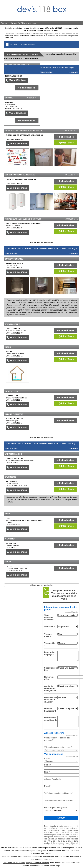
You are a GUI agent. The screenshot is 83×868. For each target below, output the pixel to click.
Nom (47, 772)
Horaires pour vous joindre (56, 808)
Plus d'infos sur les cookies (14, 863)
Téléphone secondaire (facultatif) (59, 800)
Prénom (48, 765)
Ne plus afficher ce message (38, 863)
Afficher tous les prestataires (42, 242)
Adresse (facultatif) (52, 779)
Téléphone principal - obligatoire (59, 793)
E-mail (48, 786)
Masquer (74, 72)
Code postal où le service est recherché (57, 739)
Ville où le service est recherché (59, 747)
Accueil (4, 23)
